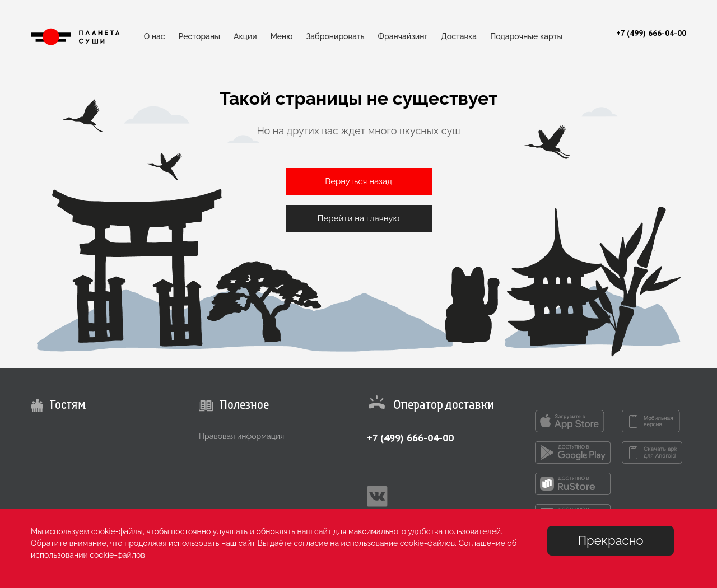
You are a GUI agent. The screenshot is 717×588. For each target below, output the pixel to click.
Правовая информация (241, 436)
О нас (155, 36)
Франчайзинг (403, 36)
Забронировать (335, 36)
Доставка (459, 36)
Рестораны (199, 36)
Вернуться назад (358, 181)
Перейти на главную (358, 218)
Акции (245, 36)
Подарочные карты (526, 36)
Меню (282, 36)
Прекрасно (610, 540)
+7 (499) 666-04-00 (410, 438)
